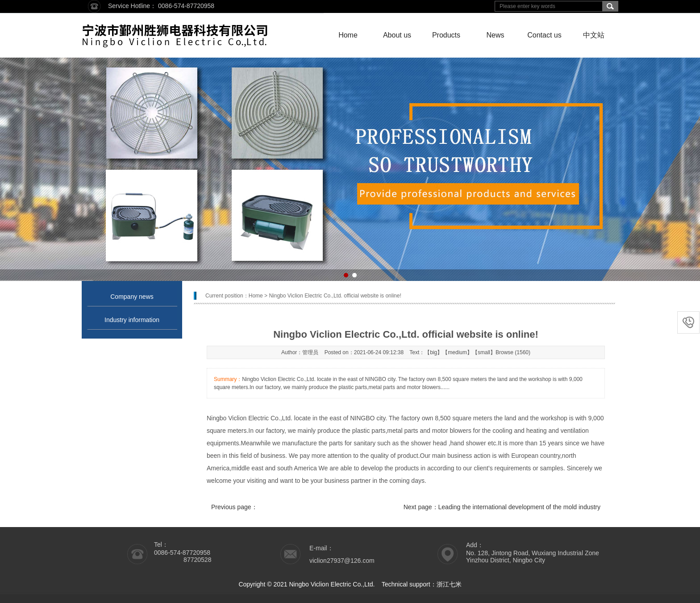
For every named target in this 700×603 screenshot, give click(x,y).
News (495, 35)
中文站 (594, 35)
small (484, 352)
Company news (132, 297)
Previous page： (234, 507)
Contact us (544, 35)
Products (446, 35)
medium (457, 352)
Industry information (132, 320)
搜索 (610, 6)
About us (397, 35)
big (433, 352)
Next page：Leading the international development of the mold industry (502, 507)
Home (348, 35)
